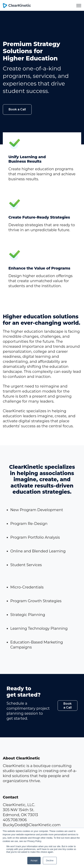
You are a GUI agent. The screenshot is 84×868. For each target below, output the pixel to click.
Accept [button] (34, 861)
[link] (17, 5)
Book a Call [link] (17, 109)
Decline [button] (50, 861)
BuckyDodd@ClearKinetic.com (32, 825)
